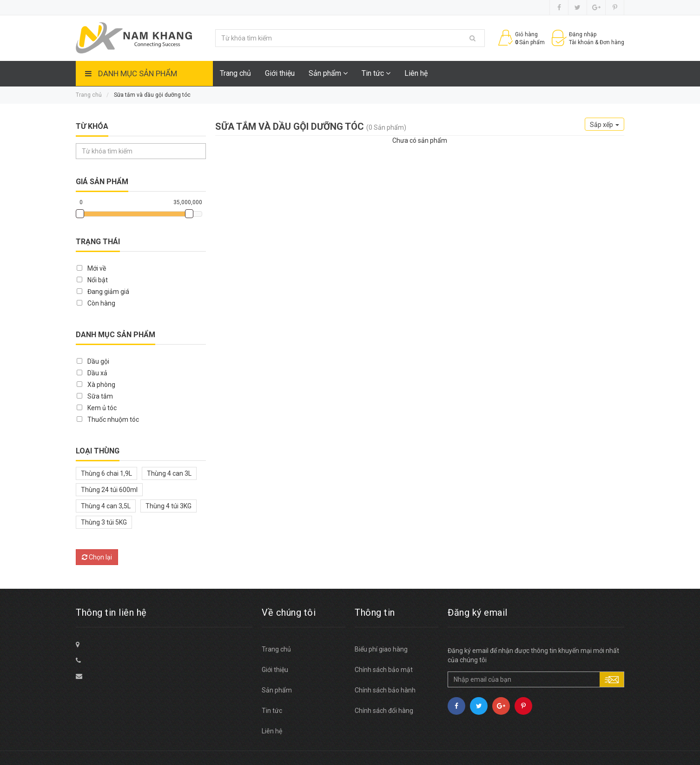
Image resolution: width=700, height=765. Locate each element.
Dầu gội (98, 361)
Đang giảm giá (108, 292)
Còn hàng (101, 303)
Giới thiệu (280, 73)
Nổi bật (98, 280)
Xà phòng (101, 385)
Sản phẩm (328, 73)
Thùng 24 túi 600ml (109, 490)
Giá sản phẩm (102, 182)
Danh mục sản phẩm (138, 73)
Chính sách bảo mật (384, 670)
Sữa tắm (100, 396)
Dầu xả (97, 373)
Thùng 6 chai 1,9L (106, 473)
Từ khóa (92, 126)
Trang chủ (235, 73)
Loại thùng (98, 451)
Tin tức (376, 73)
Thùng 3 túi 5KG (104, 522)
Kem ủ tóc (102, 408)
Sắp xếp (604, 125)
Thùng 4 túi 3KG (168, 506)
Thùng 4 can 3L (169, 473)
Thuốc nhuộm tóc (113, 419)
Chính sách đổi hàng (384, 711)
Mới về (97, 268)
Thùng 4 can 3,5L (106, 506)
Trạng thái (98, 242)
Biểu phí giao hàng (381, 649)
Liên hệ (416, 73)
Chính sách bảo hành (385, 690)
